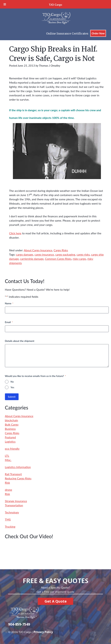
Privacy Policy (43, 632)
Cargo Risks (61, 250)
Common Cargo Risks (58, 259)
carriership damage (32, 259)
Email (9, 322)
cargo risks (83, 254)
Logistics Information (18, 467)
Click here (15, 233)
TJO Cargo (55, 5)
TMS (8, 519)
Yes (12, 387)
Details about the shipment (20, 341)
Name (9, 303)
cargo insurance (44, 254)
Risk (8, 483)
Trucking (10, 526)
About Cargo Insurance (38, 250)
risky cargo (79, 259)
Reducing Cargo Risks (18, 478)
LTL (7, 456)
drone (9, 490)
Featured (10, 437)
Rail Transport (13, 474)
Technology (12, 512)
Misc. (8, 460)
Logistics (10, 441)
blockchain (11, 420)
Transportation (14, 505)
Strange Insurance (16, 501)
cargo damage (25, 254)
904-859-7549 (19, 624)
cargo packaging (65, 254)
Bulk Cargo (12, 424)
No (12, 382)
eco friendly (12, 449)
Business (10, 429)
